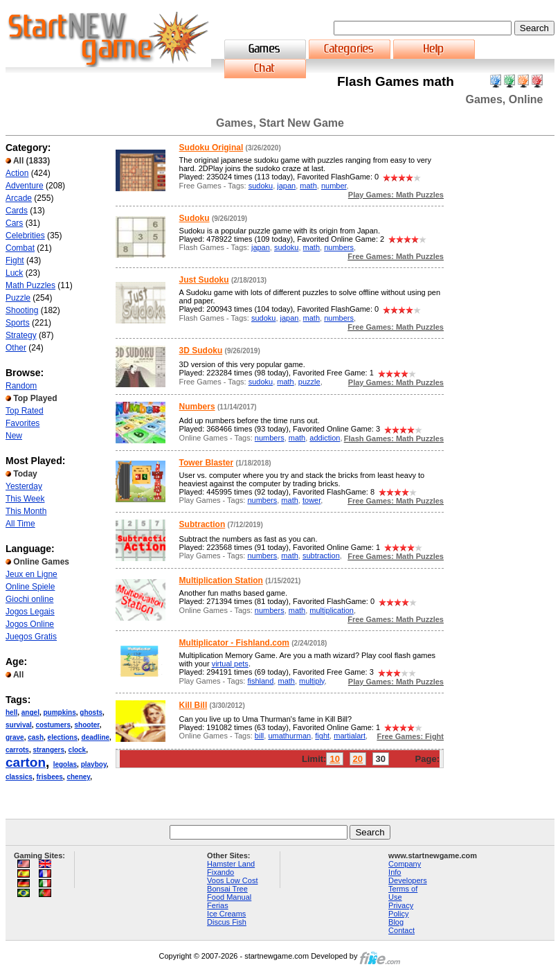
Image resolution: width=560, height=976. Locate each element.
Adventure (25, 186)
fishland (260, 681)
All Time (20, 524)
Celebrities (25, 236)
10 (334, 759)
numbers (339, 247)
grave (15, 737)
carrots (17, 750)
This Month (26, 511)
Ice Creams (226, 914)
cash (36, 737)
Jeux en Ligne (31, 574)
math (308, 186)
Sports (18, 323)
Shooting (22, 310)
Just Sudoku (204, 280)
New (14, 436)
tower (311, 500)
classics (19, 777)
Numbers (197, 407)
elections (63, 737)
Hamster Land (231, 864)
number (334, 186)
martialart (350, 736)
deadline (96, 737)
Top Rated (25, 411)
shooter (87, 725)
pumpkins (59, 712)
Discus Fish (227, 922)
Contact (401, 930)
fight (322, 736)
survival (19, 725)
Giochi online (29, 599)
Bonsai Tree (227, 889)
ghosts (91, 712)
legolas (65, 764)
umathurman (289, 736)
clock (78, 750)
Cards (17, 211)
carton (26, 762)
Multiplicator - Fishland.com (234, 643)
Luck (14, 273)
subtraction (321, 556)
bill (259, 736)
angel (30, 712)
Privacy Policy (401, 910)
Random (21, 386)
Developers (408, 880)
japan (286, 186)
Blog (396, 922)
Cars (14, 223)
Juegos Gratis (31, 637)
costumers (53, 725)
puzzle (309, 382)
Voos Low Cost (232, 880)
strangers (48, 750)
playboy (94, 764)
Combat (20, 248)
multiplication (332, 610)
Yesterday (24, 486)
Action (17, 173)
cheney (78, 777)
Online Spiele (30, 587)
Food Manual (229, 897)
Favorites (22, 423)
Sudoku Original (211, 148)
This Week (25, 499)
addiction (325, 438)
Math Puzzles (30, 285)
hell (11, 712)
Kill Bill (193, 705)
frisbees (50, 777)
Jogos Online (30, 624)
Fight (15, 260)
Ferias (218, 905)
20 (358, 759)
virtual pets (230, 664)
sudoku (261, 186)
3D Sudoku (201, 351)
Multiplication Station (221, 580)
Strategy (21, 335)
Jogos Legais (30, 612)
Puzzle (18, 298)
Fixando (220, 872)
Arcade (19, 198)
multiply (311, 681)
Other (16, 348)
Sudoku (195, 218)
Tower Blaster (206, 463)
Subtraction (202, 524)
